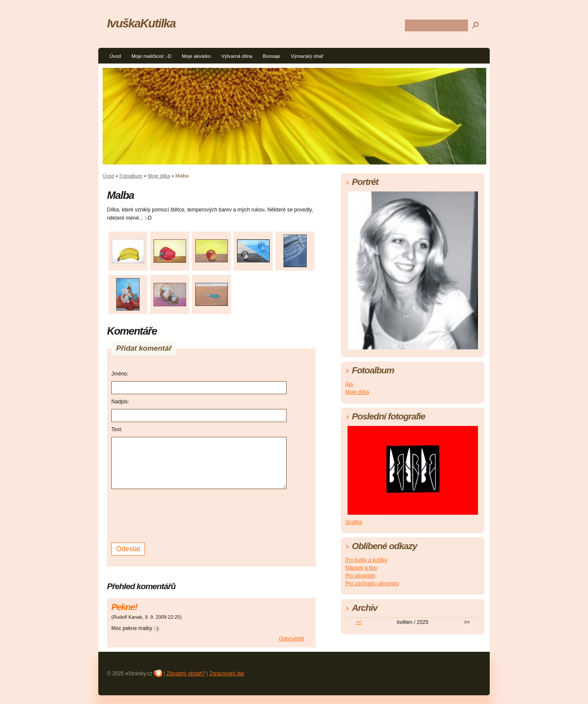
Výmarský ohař (307, 56)
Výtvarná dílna (237, 56)
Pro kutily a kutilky (366, 560)
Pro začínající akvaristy (372, 583)
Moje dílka (159, 176)
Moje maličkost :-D (151, 56)
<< (359, 622)
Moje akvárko (196, 56)
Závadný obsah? (186, 674)
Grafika (354, 522)
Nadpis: (120, 402)
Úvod (115, 56)
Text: (117, 429)
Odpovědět (292, 639)
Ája (349, 384)
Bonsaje (271, 56)
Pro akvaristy (360, 576)
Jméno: (120, 374)
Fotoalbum (131, 176)
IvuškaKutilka (141, 23)
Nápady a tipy (361, 568)
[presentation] (177, 515)
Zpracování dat (227, 674)
